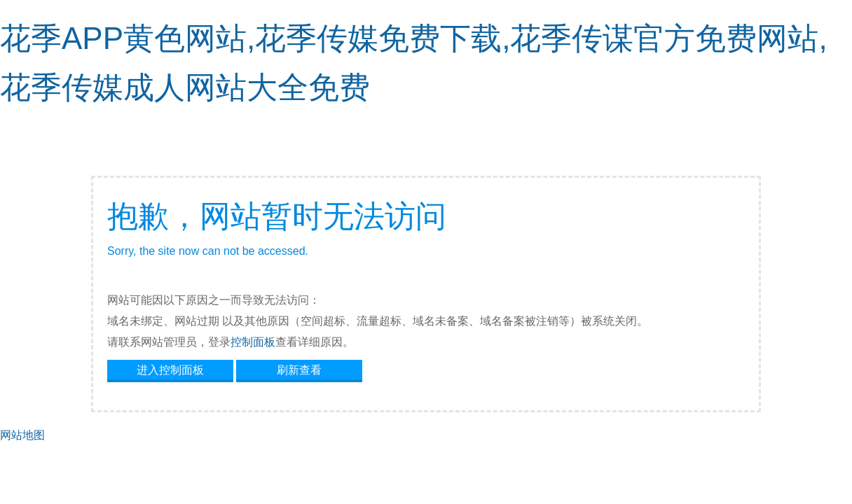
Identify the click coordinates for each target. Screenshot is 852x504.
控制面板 (253, 342)
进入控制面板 (170, 370)
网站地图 (22, 435)
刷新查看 (299, 370)
